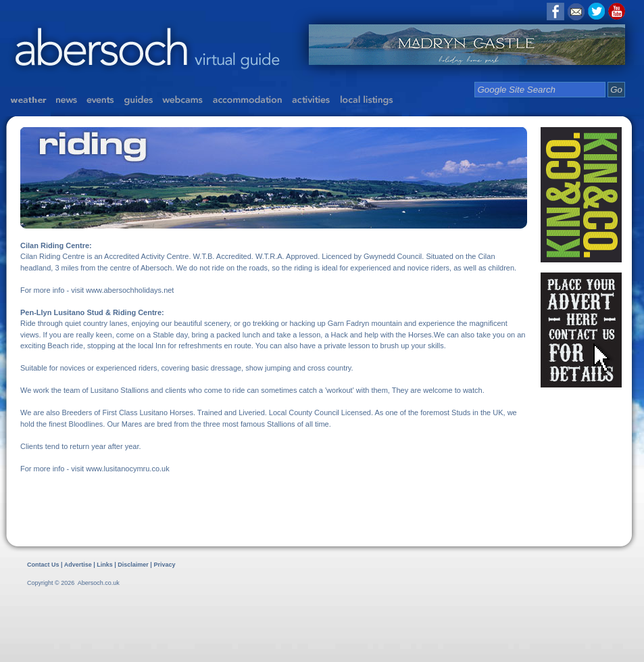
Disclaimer (134, 565)
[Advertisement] (158, 623)
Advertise (78, 565)
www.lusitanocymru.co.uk (128, 469)
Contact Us (43, 565)
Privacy (164, 565)
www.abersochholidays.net (130, 290)
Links (105, 565)
